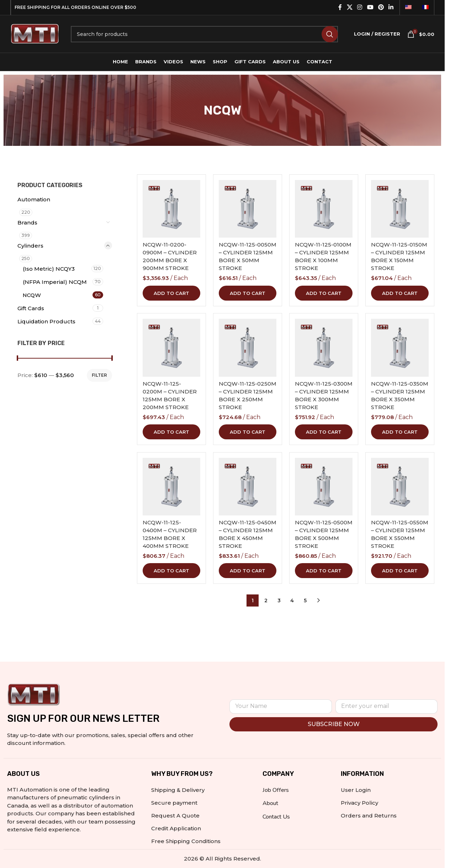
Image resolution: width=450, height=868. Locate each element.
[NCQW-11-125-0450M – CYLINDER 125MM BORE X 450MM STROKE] (248, 487)
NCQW (32, 295)
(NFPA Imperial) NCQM (55, 282)
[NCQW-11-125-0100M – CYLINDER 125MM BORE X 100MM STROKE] (324, 209)
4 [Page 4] (292, 600)
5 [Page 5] (305, 600)
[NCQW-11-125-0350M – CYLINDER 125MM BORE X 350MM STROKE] (400, 348)
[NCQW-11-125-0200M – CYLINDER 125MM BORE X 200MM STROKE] (171, 348)
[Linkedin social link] (391, 7)
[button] (171, 293)
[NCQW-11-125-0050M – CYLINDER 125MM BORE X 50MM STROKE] (248, 209)
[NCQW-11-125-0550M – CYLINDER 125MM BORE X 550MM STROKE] (400, 487)
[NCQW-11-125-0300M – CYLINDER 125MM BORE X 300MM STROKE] (324, 348)
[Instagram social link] (360, 7)
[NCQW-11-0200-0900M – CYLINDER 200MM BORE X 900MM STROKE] (171, 209)
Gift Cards (31, 308)
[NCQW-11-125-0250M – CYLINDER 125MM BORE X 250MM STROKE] (248, 348)
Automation (34, 199)
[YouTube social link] (370, 7)
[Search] (204, 34)
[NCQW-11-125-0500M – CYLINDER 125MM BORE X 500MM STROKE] (324, 487)
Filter (99, 375)
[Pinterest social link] (381, 7)
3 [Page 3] (279, 600)
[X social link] (350, 7)
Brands (27, 223)
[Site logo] (35, 33)
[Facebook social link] (340, 7)
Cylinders (30, 246)
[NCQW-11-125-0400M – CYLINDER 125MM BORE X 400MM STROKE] (171, 487)
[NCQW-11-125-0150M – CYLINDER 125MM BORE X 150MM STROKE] (400, 209)
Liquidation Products (46, 321)
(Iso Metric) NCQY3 (49, 269)
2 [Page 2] (266, 600)
